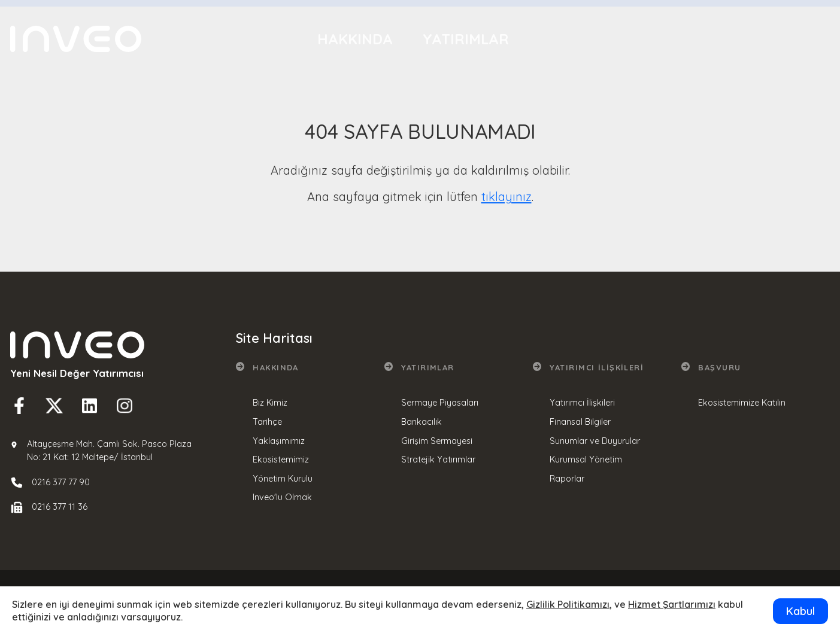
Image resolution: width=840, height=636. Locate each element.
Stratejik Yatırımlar (438, 459)
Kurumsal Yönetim (586, 459)
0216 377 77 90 (61, 482)
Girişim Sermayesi (437, 441)
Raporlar (567, 479)
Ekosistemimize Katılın (742, 403)
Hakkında (355, 39)
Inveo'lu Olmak (282, 497)
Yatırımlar (466, 37)
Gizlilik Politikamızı (568, 604)
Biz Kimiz (270, 403)
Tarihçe (267, 422)
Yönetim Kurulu (283, 479)
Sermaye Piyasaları (440, 403)
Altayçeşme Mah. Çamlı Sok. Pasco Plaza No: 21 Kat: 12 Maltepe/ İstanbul (109, 451)
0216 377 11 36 (60, 507)
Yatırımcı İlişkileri (611, 32)
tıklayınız (507, 197)
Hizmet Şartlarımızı (672, 604)
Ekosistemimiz (281, 459)
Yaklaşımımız (279, 441)
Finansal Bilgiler (580, 422)
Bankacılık (421, 422)
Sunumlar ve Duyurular (595, 441)
